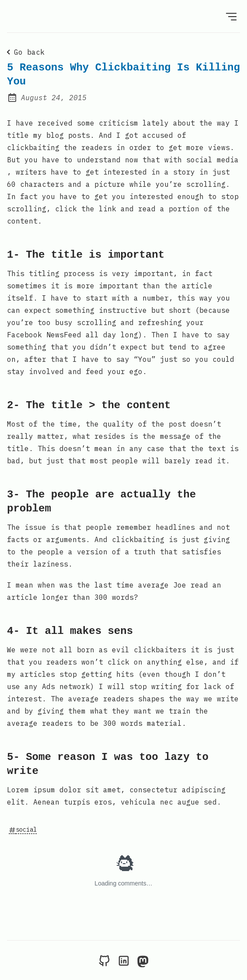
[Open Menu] (231, 16)
